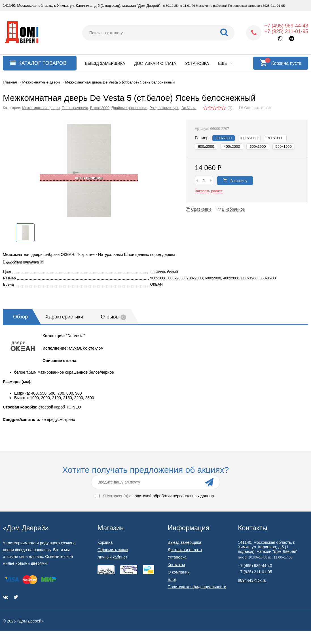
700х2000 (275, 138)
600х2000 (206, 146)
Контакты (176, 565)
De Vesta (189, 108)
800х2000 (249, 138)
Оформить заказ (113, 550)
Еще (225, 63)
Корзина (105, 542)
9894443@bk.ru (252, 580)
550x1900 (284, 146)
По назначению (75, 108)
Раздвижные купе (164, 108)
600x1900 (258, 146)
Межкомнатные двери (41, 108)
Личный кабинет (112, 557)
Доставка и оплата (155, 63)
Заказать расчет (209, 191)
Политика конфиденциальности (197, 587)
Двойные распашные (129, 108)
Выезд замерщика (105, 63)
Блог (172, 579)
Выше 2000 (100, 108)
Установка (197, 63)
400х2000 (232, 146)
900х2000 (224, 138)
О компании (179, 572)
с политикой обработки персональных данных (172, 496)
